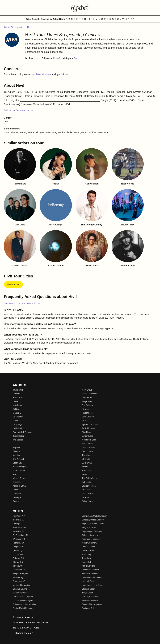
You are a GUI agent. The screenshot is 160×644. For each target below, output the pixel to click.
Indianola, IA (18, 520)
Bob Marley (87, 482)
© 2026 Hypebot (23, 617)
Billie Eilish (17, 482)
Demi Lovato (87, 451)
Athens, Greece (89, 547)
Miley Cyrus (87, 390)
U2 (14, 444)
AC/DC (85, 421)
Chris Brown (87, 398)
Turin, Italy (86, 558)
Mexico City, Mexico (21, 585)
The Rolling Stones (90, 478)
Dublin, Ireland (88, 551)
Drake (15, 401)
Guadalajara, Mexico (22, 589)
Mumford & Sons (89, 440)
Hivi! (29, 27)
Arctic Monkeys (88, 428)
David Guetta (88, 436)
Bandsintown (44, 74)
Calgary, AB (18, 547)
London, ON (18, 554)
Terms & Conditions (26, 628)
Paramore (17, 494)
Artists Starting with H (15, 27)
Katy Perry (17, 405)
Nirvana (85, 409)
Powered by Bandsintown (30, 623)
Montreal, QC (19, 577)
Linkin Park (18, 428)
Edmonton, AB (19, 581)
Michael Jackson (20, 478)
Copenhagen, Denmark (92, 531)
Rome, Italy (87, 562)
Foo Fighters (87, 405)
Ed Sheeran (18, 417)
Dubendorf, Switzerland (92, 577)
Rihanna (16, 451)
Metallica (17, 455)
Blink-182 (86, 459)
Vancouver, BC (19, 570)
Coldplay (17, 409)
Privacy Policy (23, 633)
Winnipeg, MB (19, 539)
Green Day (17, 463)
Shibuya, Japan (89, 589)
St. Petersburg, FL (21, 535)
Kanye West (87, 401)
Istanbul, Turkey (89, 581)
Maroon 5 (17, 413)
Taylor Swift (18, 390)
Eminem (16, 394)
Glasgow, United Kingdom (93, 520)
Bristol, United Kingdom (23, 608)
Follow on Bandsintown (19, 110)
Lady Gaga (18, 424)
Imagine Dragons (20, 467)
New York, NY (19, 516)
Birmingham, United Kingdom (94, 516)
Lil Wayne (17, 497)
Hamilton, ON (19, 543)
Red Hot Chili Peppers (22, 432)
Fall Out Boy (87, 444)
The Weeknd (18, 459)
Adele (15, 421)
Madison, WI (13, 284)
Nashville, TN (19, 531)
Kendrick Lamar (20, 486)
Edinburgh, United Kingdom (25, 604)
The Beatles (18, 440)
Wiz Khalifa (87, 490)
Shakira (85, 467)
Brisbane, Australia (90, 600)
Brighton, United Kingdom (93, 524)
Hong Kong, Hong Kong (92, 585)
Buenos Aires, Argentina (92, 604)
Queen (16, 501)
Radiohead (87, 471)
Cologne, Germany (90, 535)
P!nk (15, 474)
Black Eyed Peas (89, 486)
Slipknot (85, 497)
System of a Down (90, 424)
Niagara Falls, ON (20, 574)
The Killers (86, 455)
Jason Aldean (88, 494)
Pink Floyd (86, 432)
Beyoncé (17, 448)
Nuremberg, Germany (91, 539)
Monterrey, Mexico (21, 593)
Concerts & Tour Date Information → (22, 303)
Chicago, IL (18, 524)
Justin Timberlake (89, 394)
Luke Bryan (87, 463)
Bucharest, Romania (91, 570)
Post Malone (87, 413)
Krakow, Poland (89, 566)
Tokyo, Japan (88, 593)
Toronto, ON (18, 566)
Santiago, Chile (88, 608)
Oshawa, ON (18, 558)
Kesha (85, 474)
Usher (15, 490)
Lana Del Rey (88, 417)
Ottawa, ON (18, 562)
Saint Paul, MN (19, 528)
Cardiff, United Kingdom (23, 597)
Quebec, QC (18, 551)
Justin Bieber (18, 436)
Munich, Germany (90, 543)
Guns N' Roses (88, 448)
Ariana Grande (19, 471)
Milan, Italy (86, 554)
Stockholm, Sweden (90, 574)
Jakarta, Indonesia (90, 597)
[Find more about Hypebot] (80, 8)
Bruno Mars (18, 398)
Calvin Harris (87, 501)
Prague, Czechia (89, 528)
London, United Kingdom (23, 600)
